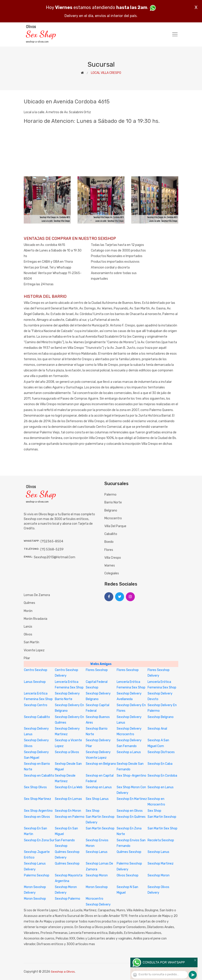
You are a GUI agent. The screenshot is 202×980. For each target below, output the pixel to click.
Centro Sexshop (36, 670)
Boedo (109, 542)
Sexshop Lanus (97, 852)
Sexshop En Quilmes (131, 817)
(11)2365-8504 (52, 541)
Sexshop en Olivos (130, 811)
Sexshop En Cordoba (162, 776)
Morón (28, 611)
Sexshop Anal (157, 729)
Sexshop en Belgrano (101, 764)
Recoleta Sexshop (161, 840)
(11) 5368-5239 (52, 549)
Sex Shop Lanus (97, 799)
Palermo (110, 495)
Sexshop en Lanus (99, 787)
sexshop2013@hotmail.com (55, 557)
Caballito (111, 534)
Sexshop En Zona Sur (39, 840)
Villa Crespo (113, 558)
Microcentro (113, 518)
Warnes (110, 566)
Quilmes (29, 603)
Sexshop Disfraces (161, 752)
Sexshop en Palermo (70, 817)
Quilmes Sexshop (129, 852)
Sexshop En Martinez (132, 799)
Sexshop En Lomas (68, 799)
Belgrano (111, 510)
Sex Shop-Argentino (131, 776)
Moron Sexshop (97, 887)
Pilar (27, 658)
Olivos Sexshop (128, 875)
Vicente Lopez (34, 650)
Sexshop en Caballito (39, 776)
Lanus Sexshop (35, 682)
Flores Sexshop (97, 670)
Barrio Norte (113, 502)
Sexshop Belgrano (161, 717)
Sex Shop (93, 811)
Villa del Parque (115, 526)
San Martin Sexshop (162, 817)
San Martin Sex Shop (162, 828)
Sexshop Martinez (161, 864)
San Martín (31, 642)
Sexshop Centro (36, 705)
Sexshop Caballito (37, 717)
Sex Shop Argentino (38, 811)
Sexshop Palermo (68, 899)
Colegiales (112, 573)
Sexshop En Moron (68, 811)
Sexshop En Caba (160, 764)
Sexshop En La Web (69, 787)
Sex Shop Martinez (38, 799)
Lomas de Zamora (37, 595)
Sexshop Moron (97, 875)
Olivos (28, 634)
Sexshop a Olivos (67, 752)
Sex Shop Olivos (35, 787)
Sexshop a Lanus (129, 752)
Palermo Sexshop (37, 875)
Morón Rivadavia (35, 619)
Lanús (28, 627)
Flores (109, 550)
